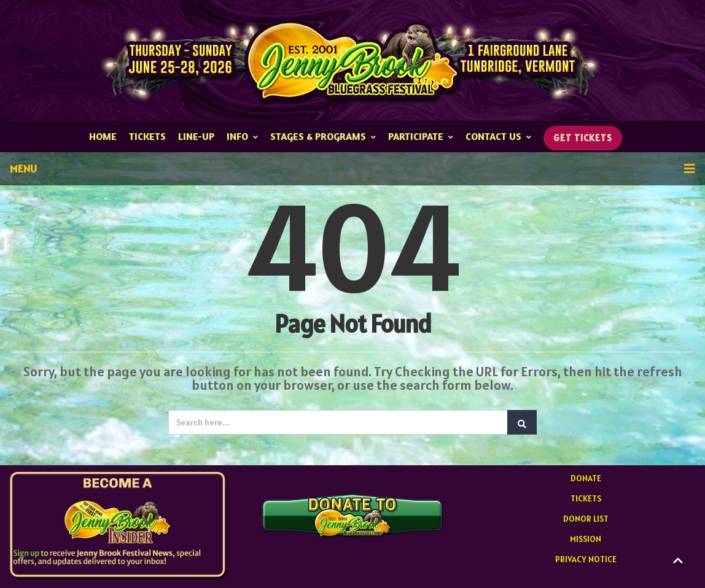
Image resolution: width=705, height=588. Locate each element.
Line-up (196, 136)
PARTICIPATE (421, 136)
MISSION (586, 539)
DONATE (586, 478)
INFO (242, 136)
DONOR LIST (586, 519)
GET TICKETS (583, 138)
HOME (103, 136)
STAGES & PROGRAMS (323, 136)
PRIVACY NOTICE (586, 559)
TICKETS (147, 136)
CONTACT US (498, 136)
